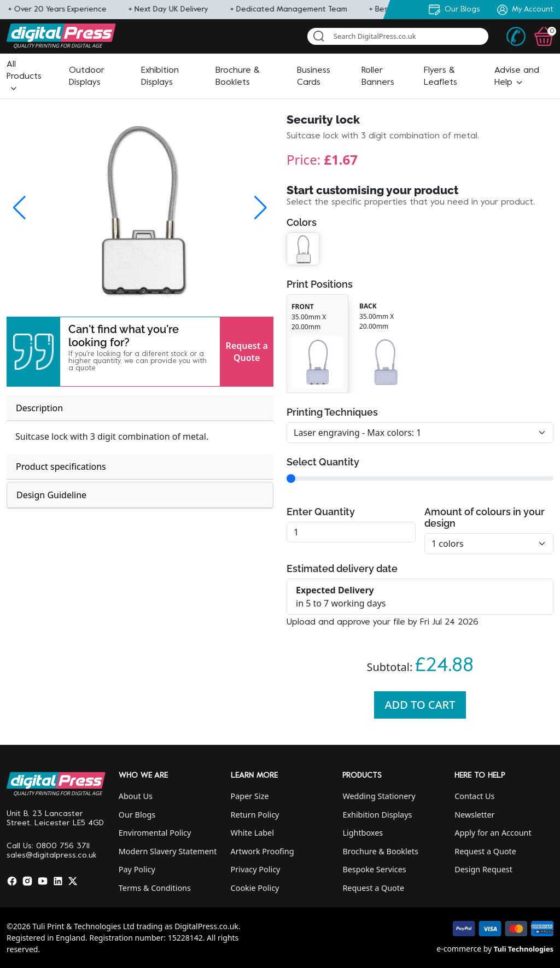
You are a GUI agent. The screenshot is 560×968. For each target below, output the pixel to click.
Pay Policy (137, 869)
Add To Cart (420, 705)
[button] (24, 77)
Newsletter (474, 815)
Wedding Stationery (379, 796)
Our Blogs (137, 815)
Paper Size (250, 796)
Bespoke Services (374, 869)
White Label (252, 833)
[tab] (140, 408)
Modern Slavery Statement (168, 851)
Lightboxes (363, 833)
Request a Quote (247, 352)
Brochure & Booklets (380, 851)
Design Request (483, 869)
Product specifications (61, 466)
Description (39, 408)
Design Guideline (51, 495)
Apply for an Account (493, 833)
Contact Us (474, 796)
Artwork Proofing (262, 851)
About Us (136, 796)
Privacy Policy (256, 869)
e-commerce (459, 949)
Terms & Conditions (155, 888)
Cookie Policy (255, 888)
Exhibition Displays (377, 815)
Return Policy (255, 815)
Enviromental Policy (155, 833)
